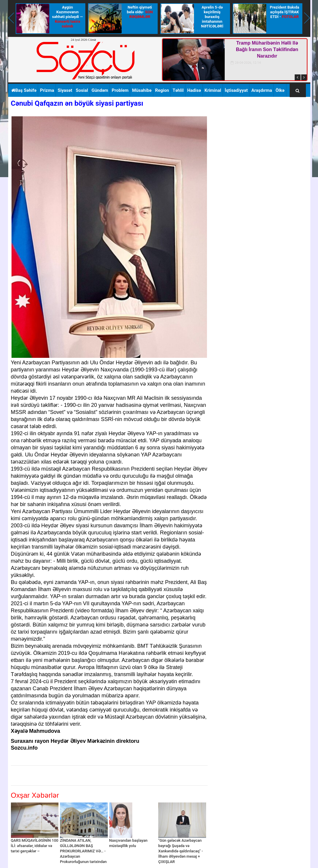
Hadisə (194, 90)
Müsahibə (142, 90)
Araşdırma (262, 90)
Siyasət (65, 90)
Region (162, 90)
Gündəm (100, 90)
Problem (120, 90)
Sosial (82, 90)
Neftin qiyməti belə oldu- (140, 12)
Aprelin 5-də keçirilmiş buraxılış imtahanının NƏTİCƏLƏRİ (212, 17)
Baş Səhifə (24, 90)
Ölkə (280, 90)
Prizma (47, 90)
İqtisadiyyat (236, 90)
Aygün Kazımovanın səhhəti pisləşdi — (67, 17)
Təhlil (178, 90)
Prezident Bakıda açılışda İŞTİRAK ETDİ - (284, 12)
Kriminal (213, 90)
